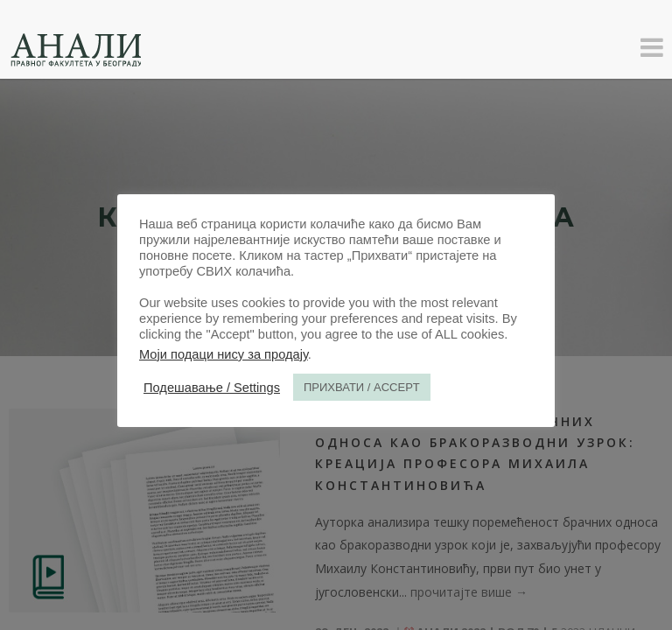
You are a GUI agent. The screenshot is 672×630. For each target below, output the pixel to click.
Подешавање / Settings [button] (212, 388)
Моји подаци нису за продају (224, 354)
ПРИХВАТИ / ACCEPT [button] (362, 387)
